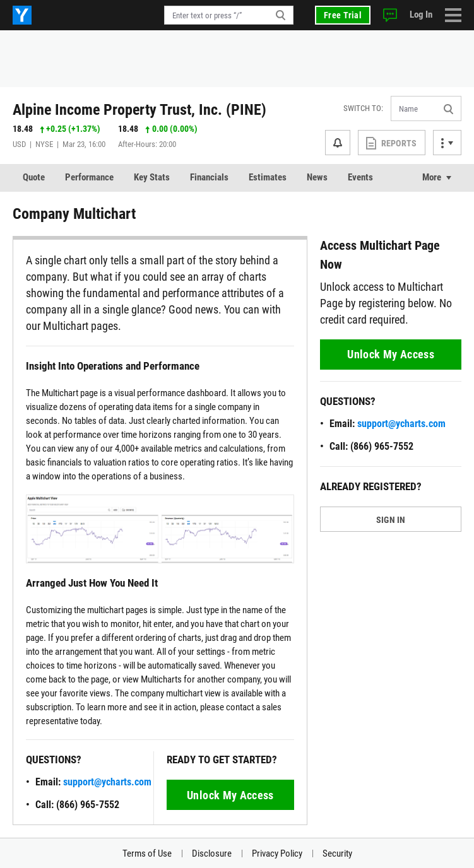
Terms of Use (147, 853)
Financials (209, 177)
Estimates (268, 177)
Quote (34, 177)
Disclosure (212, 853)
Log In (421, 15)
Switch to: (363, 108)
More (432, 177)
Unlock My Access (230, 795)
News (317, 177)
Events (360, 177)
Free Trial (343, 15)
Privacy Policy (277, 853)
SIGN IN (391, 520)
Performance (89, 177)
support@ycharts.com (107, 782)
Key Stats (152, 177)
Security (337, 853)
